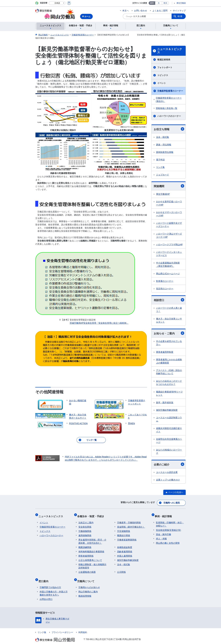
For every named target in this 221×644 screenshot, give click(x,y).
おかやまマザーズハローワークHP (169, 214)
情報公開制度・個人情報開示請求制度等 (92, 564)
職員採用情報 (85, 591)
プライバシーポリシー (62, 628)
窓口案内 (45, 577)
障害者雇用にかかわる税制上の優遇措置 (169, 362)
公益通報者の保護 (87, 570)
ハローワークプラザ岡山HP (169, 245)
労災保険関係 (124, 529)
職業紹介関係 (124, 533)
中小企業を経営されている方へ (169, 344)
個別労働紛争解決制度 (167, 411)
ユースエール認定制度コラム (169, 420)
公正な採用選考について (90, 558)
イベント (162, 83)
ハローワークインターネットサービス (169, 254)
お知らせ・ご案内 (169, 334)
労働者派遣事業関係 (127, 537)
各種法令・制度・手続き (92, 515)
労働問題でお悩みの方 (50, 583)
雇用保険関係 (85, 533)
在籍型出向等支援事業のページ (169, 442)
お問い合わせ (141, 11)
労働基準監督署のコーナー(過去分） (169, 100)
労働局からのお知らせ (89, 583)
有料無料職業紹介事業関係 (91, 549)
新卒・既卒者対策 (165, 403)
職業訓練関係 (85, 545)
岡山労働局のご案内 (88, 587)
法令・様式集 (163, 137)
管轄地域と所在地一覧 (167, 108)
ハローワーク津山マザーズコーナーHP (169, 236)
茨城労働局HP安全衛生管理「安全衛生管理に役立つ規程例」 (99, 323)
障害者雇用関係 (86, 554)
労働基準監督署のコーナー (170, 91)
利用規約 (83, 628)
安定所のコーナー (165, 289)
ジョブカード (163, 175)
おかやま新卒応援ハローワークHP (169, 204)
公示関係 (121, 570)
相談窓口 (169, 301)
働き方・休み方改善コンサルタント (169, 321)
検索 (180, 16)
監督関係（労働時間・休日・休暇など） (170, 522)
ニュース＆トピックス (170, 51)
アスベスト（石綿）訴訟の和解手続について (169, 373)
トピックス (163, 75)
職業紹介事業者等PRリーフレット (169, 394)
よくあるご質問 (160, 11)
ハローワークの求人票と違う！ (169, 310)
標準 (152, 3)
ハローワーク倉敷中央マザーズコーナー (169, 225)
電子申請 (160, 160)
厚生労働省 (181, 3)
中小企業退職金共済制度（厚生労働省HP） (168, 265)
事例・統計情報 (165, 515)
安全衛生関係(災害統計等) (168, 528)
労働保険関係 (85, 529)
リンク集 (160, 167)
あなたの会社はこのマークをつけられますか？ (169, 384)
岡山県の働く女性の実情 (168, 541)
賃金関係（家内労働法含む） (131, 525)
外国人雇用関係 (125, 554)
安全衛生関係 (85, 525)
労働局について (87, 577)
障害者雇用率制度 (165, 353)
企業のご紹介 (169, 465)
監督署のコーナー (165, 282)
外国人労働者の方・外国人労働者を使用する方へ (54, 589)
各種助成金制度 (125, 545)
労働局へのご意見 (172, 503)
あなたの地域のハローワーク (169, 452)
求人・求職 (161, 536)
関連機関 (169, 186)
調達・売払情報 (164, 145)
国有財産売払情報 (165, 152)
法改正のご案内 (86, 520)
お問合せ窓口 (46, 594)
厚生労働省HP (163, 195)
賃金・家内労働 (163, 532)
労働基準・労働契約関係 (129, 520)
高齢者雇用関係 (125, 549)
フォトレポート (165, 67)
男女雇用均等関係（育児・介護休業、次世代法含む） (92, 539)
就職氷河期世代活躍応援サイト (169, 431)
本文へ (126, 11)
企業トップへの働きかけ (168, 481)
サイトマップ (179, 11)
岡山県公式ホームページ (168, 274)
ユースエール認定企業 (167, 473)
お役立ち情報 (169, 129)
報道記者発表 (164, 60)
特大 (165, 3)
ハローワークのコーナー (169, 116)
